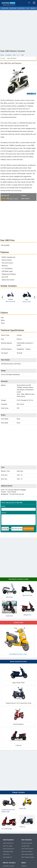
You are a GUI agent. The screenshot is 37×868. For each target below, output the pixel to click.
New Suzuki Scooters (27, 854)
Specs (3, 58)
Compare (24, 195)
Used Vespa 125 (7, 857)
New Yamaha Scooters (28, 857)
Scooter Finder (19, 623)
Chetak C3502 (27, 302)
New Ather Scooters (8, 866)
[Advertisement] (18, 30)
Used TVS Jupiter (8, 846)
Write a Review (25, 199)
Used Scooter (13, 8)
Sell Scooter (5, 8)
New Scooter (21, 8)
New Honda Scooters (27, 849)
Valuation (33, 8)
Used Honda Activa (8, 843)
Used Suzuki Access (8, 849)
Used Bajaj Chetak (8, 852)
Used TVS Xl (6, 854)
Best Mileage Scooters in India (18, 641)
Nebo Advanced (11, 302)
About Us (24, 866)
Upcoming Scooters (27, 843)
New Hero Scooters (27, 852)
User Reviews (12, 58)
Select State (29, 3)
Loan (28, 8)
